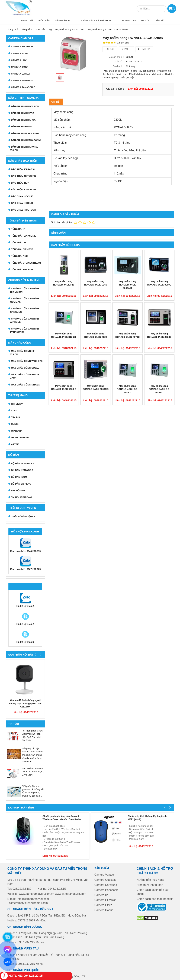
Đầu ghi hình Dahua (23, 120)
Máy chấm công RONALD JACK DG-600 (64, 335)
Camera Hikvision (105, 900)
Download (129, 20)
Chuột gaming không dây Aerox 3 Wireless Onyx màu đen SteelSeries (62, 818)
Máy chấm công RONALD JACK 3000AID (127, 285)
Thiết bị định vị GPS (23, 516)
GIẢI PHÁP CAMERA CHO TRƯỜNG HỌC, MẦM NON (33, 772)
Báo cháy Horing (22, 203)
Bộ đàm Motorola (23, 463)
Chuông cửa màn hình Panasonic (25, 330)
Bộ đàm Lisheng (21, 484)
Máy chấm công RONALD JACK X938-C (64, 388)
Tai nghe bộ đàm (21, 497)
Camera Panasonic (23, 87)
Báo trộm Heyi (20, 183)
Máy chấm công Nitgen (26, 385)
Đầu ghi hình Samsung (25, 133)
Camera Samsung (22, 80)
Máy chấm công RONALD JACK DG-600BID (159, 389)
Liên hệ (159, 20)
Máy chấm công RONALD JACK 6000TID (96, 388)
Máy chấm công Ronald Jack (26, 376)
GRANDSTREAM (20, 437)
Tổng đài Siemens (22, 249)
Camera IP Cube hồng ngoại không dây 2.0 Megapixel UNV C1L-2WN (25, 703)
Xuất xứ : (119, 61)
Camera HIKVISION (22, 47)
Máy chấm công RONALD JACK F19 (64, 283)
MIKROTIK (17, 431)
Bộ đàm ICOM (19, 477)
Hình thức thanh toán (150, 885)
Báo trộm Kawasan (23, 189)
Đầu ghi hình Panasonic (26, 140)
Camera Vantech (105, 875)
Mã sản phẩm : (116, 57)
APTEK (15, 444)
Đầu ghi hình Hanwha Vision (24, 149)
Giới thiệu (56, 20)
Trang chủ (38, 20)
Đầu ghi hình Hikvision (25, 106)
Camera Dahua (20, 74)
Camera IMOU (19, 67)
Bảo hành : (118, 66)
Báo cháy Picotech (23, 210)
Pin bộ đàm (18, 490)
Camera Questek (105, 880)
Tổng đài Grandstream (26, 263)
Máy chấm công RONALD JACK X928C (159, 335)
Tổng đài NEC (19, 256)
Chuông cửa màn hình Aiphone (25, 320)
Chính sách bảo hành (102, 20)
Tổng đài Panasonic (24, 236)
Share (110, 49)
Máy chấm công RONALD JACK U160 (96, 283)
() (173, 8)
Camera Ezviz (20, 53)
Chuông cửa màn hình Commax (25, 300)
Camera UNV (19, 60)
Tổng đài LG (19, 242)
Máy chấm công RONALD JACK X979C (127, 335)
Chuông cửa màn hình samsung (25, 310)
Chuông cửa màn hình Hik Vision (25, 290)
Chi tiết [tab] (56, 102)
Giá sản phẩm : (115, 89)
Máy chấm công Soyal (25, 368)
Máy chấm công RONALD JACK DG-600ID (127, 389)
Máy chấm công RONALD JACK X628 (96, 335)
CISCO (15, 410)
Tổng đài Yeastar (22, 269)
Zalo (8, 962)
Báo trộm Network (23, 176)
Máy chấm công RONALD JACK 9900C (159, 283)
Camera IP (101, 895)
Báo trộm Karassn (23, 169)
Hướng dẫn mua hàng (150, 880)
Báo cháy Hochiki (22, 196)
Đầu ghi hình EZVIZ (22, 113)
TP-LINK (16, 417)
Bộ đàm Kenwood (22, 470)
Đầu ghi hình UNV (22, 127)
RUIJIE (15, 424)
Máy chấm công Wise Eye (27, 361)
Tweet (126, 49)
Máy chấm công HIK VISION (23, 353)
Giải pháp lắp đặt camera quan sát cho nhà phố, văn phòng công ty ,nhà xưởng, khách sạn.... (32, 755)
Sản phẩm (75, 20)
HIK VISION (17, 404)
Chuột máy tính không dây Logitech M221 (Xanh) (147, 818)
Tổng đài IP (18, 229)
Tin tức (145, 20)
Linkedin (144, 49)
